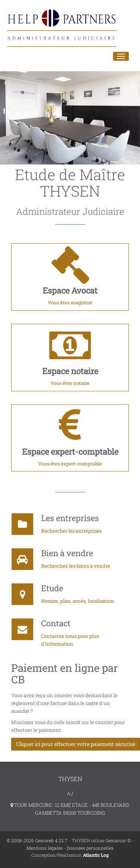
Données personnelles (90, 848)
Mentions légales (45, 848)
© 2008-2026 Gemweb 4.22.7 (37, 840)
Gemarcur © (118, 840)
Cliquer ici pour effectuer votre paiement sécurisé (76, 744)
